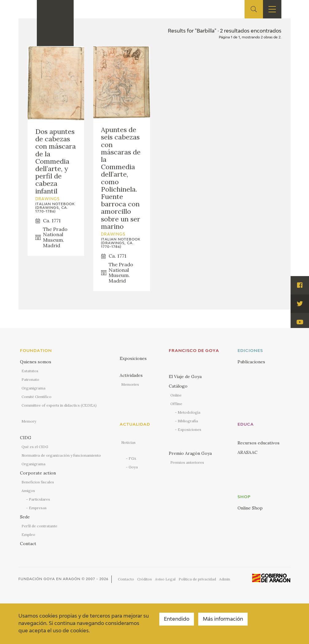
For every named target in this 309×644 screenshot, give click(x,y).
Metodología (189, 412)
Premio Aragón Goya (190, 453)
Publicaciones (251, 362)
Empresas (38, 508)
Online (176, 395)
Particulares (39, 499)
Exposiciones (133, 358)
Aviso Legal (165, 579)
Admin (225, 579)
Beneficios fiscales (38, 482)
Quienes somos (36, 362)
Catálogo (178, 386)
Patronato (30, 379)
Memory (29, 421)
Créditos (145, 579)
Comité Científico (37, 397)
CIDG (26, 438)
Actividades (131, 375)
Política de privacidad (197, 579)
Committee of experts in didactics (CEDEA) (59, 405)
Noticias (128, 442)
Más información (223, 619)
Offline (176, 404)
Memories (130, 384)
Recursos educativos (259, 443)
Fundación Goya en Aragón (49, 579)
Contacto (126, 579)
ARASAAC (247, 452)
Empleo (28, 535)
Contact (28, 544)
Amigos (28, 491)
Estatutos (30, 371)
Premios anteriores (187, 462)
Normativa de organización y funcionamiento (61, 455)
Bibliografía (188, 421)
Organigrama (33, 388)
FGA (132, 458)
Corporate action (38, 473)
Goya (133, 467)
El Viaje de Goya (185, 377)
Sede (25, 517)
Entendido (177, 619)
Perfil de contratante (39, 526)
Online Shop (250, 508)
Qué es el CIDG (35, 447)
